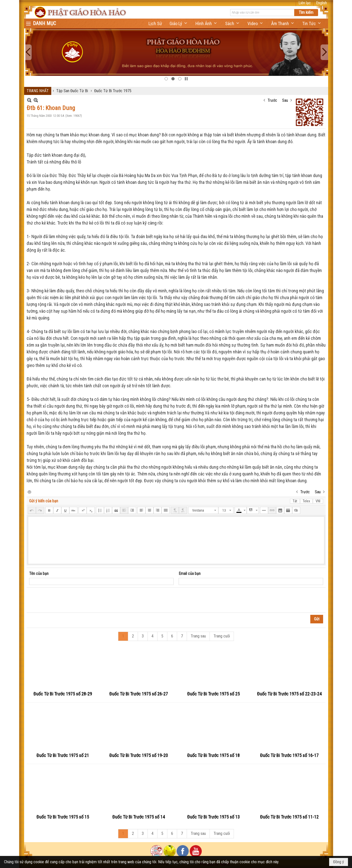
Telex (306, 501)
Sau (285, 100)
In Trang (29, 492)
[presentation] (67, 600)
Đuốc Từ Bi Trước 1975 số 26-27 (139, 694)
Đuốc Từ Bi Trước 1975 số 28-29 (63, 694)
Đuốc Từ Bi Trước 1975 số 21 (63, 755)
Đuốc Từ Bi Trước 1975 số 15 (63, 817)
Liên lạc (305, 3)
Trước (272, 100)
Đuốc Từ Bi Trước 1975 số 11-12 (289, 817)
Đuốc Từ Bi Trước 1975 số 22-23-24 (289, 694)
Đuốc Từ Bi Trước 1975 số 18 (213, 755)
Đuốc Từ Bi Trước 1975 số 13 (213, 817)
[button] (179, 23)
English (321, 3)
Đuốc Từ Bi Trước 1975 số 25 (213, 694)
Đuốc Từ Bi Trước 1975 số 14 (139, 817)
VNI (318, 501)
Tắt (295, 501)
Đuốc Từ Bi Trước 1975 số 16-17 (289, 755)
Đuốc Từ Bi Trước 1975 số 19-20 (139, 755)
